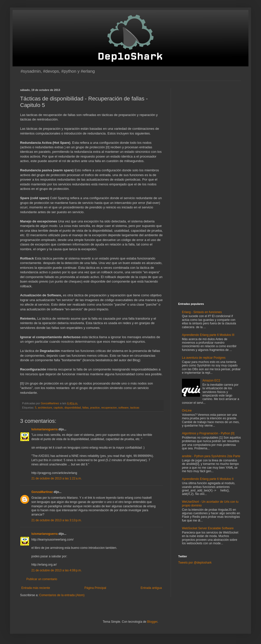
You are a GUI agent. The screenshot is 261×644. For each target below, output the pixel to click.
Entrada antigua (151, 588)
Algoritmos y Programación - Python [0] (208, 433)
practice (95, 408)
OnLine (187, 411)
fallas (85, 408)
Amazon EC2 (211, 380)
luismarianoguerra (45, 429)
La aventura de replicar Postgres (204, 358)
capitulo (58, 408)
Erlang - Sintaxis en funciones (202, 312)
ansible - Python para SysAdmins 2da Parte (211, 456)
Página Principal (95, 588)
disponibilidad (73, 408)
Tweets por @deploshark (195, 563)
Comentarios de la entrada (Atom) (62, 595)
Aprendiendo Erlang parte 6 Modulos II (208, 479)
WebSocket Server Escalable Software (208, 528)
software (124, 408)
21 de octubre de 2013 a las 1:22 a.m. (56, 478)
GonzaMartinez (42, 492)
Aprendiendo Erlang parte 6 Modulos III (208, 335)
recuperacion (109, 408)
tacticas (135, 408)
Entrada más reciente (36, 588)
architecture (45, 408)
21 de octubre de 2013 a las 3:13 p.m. (56, 520)
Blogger (152, 622)
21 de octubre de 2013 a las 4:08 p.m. (56, 570)
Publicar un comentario (42, 579)
